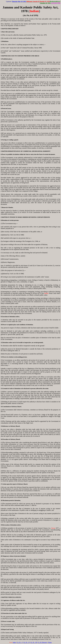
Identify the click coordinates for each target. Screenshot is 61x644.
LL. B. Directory (43, 642)
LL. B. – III (34, 642)
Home (50, 642)
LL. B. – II (26, 642)
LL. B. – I (20, 642)
